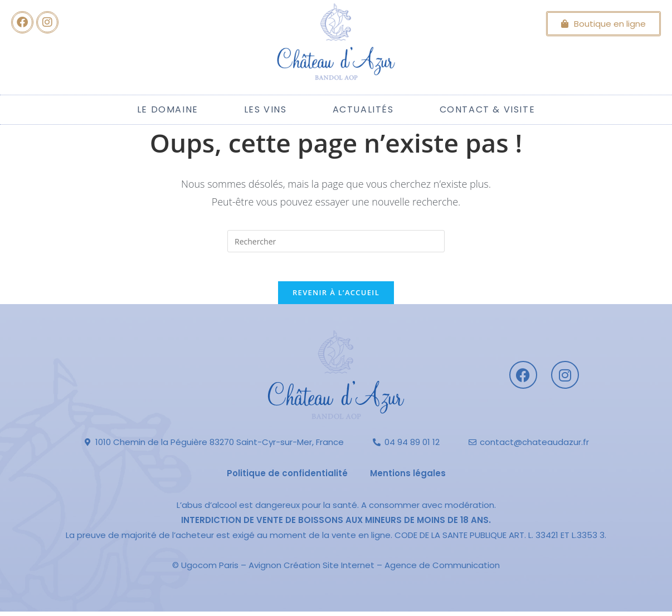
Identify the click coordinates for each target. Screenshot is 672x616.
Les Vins (266, 109)
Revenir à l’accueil (336, 297)
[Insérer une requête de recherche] (336, 241)
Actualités (363, 109)
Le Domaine (168, 109)
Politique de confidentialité (287, 478)
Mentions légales (408, 478)
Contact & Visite (488, 109)
